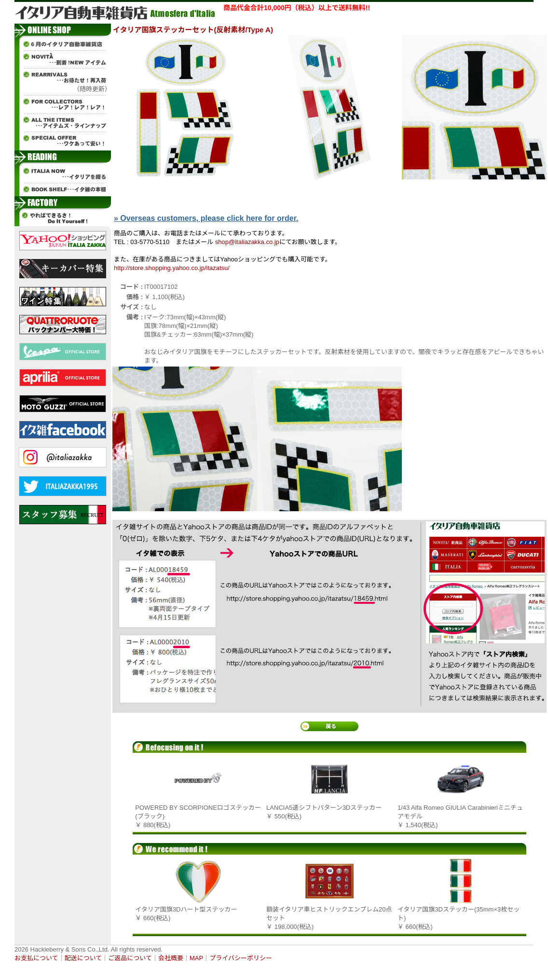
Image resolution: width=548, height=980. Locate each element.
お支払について (36, 958)
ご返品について (130, 958)
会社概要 (171, 958)
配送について (83, 958)
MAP (196, 958)
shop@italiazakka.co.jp (247, 242)
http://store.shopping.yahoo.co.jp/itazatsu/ (172, 268)
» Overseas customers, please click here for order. (206, 218)
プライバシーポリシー (241, 958)
